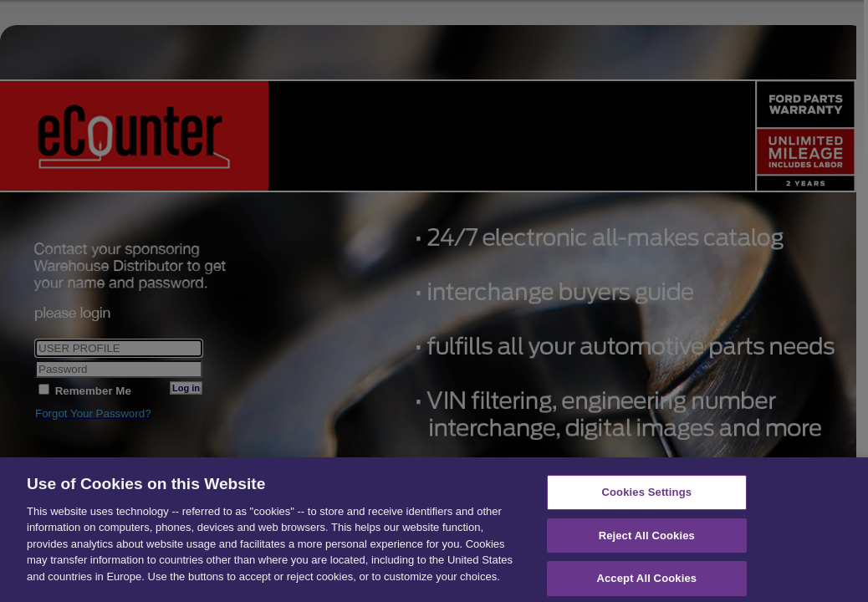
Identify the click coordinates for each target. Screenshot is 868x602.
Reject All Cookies (647, 546)
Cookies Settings (647, 504)
